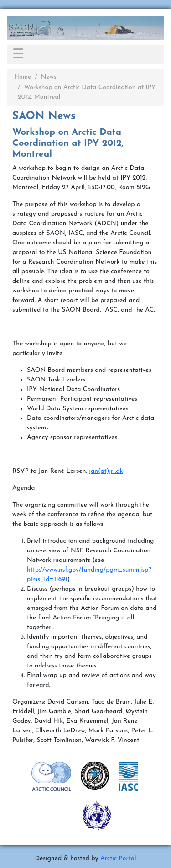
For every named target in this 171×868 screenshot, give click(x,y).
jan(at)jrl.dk (106, 471)
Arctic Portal (118, 859)
